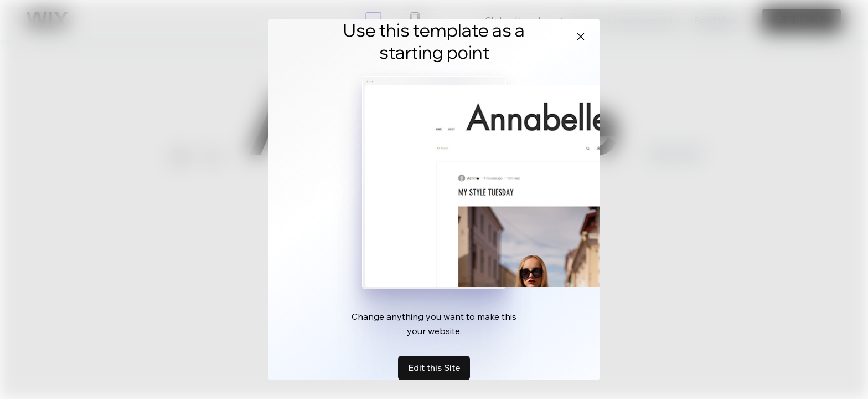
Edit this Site (434, 367)
